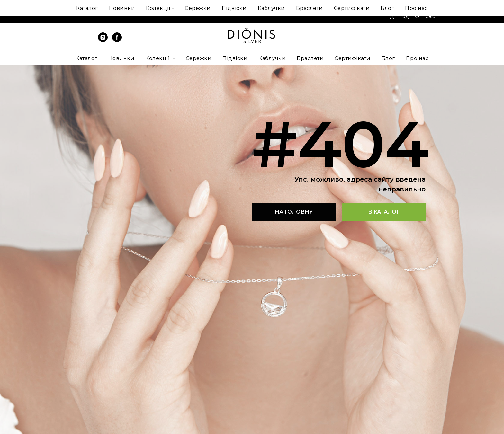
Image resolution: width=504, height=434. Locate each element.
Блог (388, 58)
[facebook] (117, 40)
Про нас (417, 58)
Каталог (86, 58)
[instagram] (103, 40)
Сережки (199, 58)
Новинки (122, 58)
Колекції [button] (158, 58)
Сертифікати (353, 58)
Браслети (310, 58)
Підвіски (235, 58)
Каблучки (272, 58)
